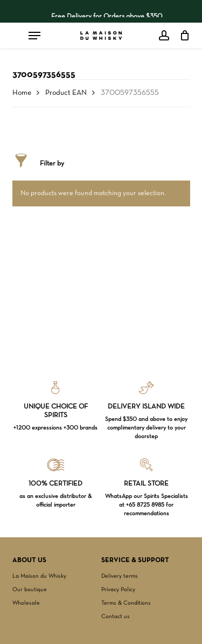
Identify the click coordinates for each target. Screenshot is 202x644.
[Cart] (182, 36)
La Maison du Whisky (39, 576)
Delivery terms (120, 576)
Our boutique (30, 590)
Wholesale (26, 603)
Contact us (116, 617)
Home (22, 93)
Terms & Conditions (126, 603)
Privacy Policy (118, 590)
